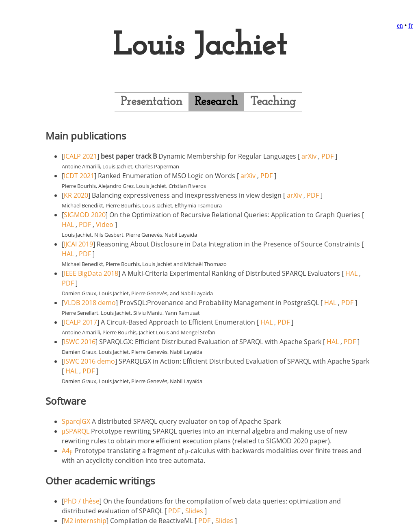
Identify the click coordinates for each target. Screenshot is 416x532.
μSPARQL (76, 431)
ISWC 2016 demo (89, 361)
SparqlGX (76, 421)
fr (411, 25)
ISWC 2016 (80, 342)
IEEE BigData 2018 (91, 273)
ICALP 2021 (80, 156)
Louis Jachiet (200, 46)
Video (105, 225)
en (400, 25)
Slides (194, 511)
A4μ (67, 451)
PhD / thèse (82, 501)
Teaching (273, 102)
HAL (68, 225)
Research (216, 102)
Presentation (152, 102)
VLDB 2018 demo (90, 303)
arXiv (309, 156)
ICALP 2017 (80, 322)
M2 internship (85, 521)
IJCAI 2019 (78, 244)
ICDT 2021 (79, 176)
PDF (327, 156)
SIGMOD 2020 (85, 215)
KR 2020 (76, 195)
